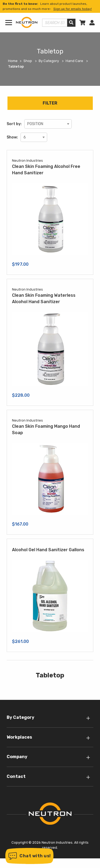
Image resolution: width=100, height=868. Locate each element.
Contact (16, 776)
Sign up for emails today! (73, 9)
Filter (50, 103)
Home (13, 61)
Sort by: (14, 124)
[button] (29, 856)
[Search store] (55, 23)
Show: (12, 137)
